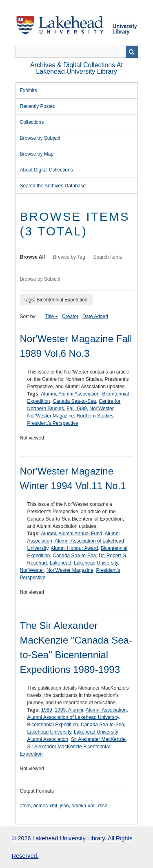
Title (49, 316)
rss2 (103, 806)
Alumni (48, 394)
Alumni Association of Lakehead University (73, 717)
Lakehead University (96, 563)
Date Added (95, 316)
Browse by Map (37, 154)
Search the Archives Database (53, 186)
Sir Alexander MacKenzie (98, 739)
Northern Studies (95, 416)
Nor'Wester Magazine (51, 416)
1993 (60, 710)
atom (25, 806)
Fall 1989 (76, 409)
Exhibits (29, 90)
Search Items (108, 257)
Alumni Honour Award (74, 548)
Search (132, 52)
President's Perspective (53, 423)
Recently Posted (38, 106)
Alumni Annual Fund (80, 534)
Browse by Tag (69, 257)
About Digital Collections (47, 170)
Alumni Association (79, 394)
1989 (47, 710)
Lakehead (61, 563)
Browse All (33, 257)
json (64, 806)
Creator (70, 316)
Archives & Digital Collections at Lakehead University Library (76, 68)
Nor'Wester (101, 409)
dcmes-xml (45, 806)
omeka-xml (83, 806)
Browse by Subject (40, 138)
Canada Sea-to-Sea (74, 401)
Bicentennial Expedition (53, 725)
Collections (32, 122)
